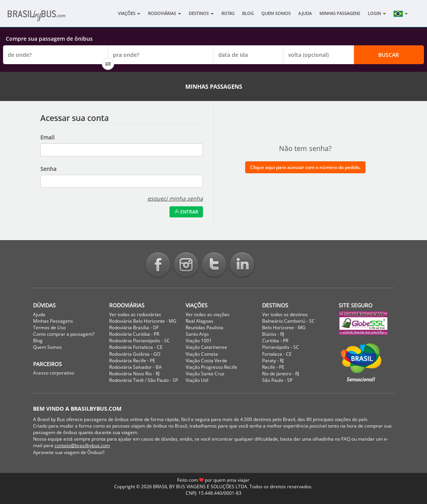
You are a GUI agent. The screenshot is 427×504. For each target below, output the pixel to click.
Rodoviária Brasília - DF (134, 327)
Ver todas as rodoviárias (135, 314)
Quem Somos (276, 13)
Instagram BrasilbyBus (186, 265)
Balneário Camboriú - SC (288, 321)
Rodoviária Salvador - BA (135, 367)
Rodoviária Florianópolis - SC (140, 341)
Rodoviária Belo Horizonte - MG (143, 321)
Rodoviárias (164, 13)
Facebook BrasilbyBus (158, 265)
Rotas (228, 13)
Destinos (201, 13)
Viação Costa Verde (206, 361)
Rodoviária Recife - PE (132, 361)
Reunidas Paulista (204, 327)
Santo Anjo (197, 334)
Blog (248, 13)
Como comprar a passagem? (64, 334)
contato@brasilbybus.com (82, 445)
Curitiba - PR (275, 341)
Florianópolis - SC (281, 347)
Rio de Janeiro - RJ (281, 374)
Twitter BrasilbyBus (214, 265)
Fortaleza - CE (277, 354)
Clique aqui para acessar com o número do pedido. (305, 167)
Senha (48, 169)
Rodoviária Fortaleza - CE (136, 347)
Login (377, 13)
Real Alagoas (199, 321)
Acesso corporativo (54, 373)
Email (47, 137)
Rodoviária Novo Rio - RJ (134, 374)
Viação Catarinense (206, 347)
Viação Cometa (202, 354)
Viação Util (197, 380)
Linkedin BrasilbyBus (242, 265)
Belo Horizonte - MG (284, 327)
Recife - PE (273, 367)
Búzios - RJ (273, 334)
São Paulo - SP (277, 380)
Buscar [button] (389, 55)
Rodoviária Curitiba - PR (134, 334)
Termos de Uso (49, 327)
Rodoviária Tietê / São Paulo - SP (144, 380)
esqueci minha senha (175, 198)
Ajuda (305, 13)
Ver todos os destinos (285, 314)
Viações (129, 13)
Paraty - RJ (273, 361)
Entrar (186, 212)
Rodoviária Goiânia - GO (135, 354)
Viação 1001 (199, 341)
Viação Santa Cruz (205, 374)
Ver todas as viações (208, 314)
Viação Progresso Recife (211, 367)
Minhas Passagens (340, 13)
